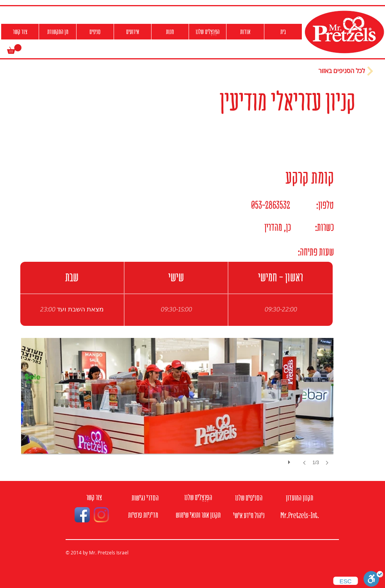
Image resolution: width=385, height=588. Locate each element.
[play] (290, 460)
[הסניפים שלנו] (249, 498)
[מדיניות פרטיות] (143, 515)
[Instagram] (101, 515)
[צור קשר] (94, 498)
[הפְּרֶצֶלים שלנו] (198, 498)
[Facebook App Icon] (82, 515)
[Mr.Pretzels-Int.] (299, 516)
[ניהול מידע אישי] (249, 516)
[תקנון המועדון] (299, 498)
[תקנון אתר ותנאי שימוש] (198, 515)
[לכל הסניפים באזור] (347, 71)
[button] (14, 49)
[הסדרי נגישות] (145, 498)
